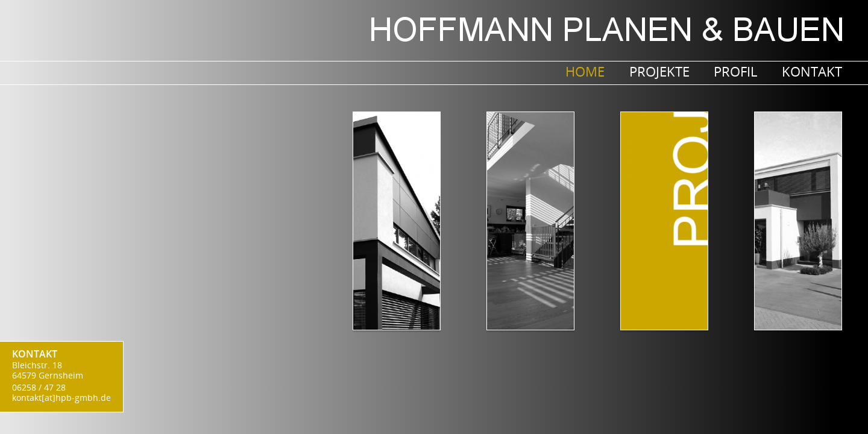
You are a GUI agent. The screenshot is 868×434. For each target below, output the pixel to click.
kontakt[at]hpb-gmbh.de (61, 398)
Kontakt (812, 71)
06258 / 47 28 (39, 387)
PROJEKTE (659, 71)
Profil (735, 71)
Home (585, 71)
